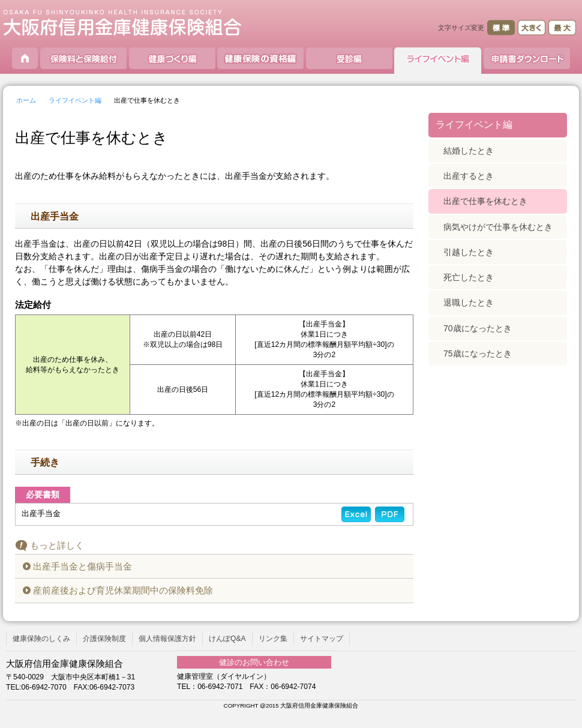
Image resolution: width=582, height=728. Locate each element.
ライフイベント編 (75, 100)
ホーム (26, 100)
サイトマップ (322, 639)
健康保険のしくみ (41, 639)
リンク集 (273, 639)
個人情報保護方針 (167, 639)
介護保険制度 (104, 639)
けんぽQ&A (227, 639)
